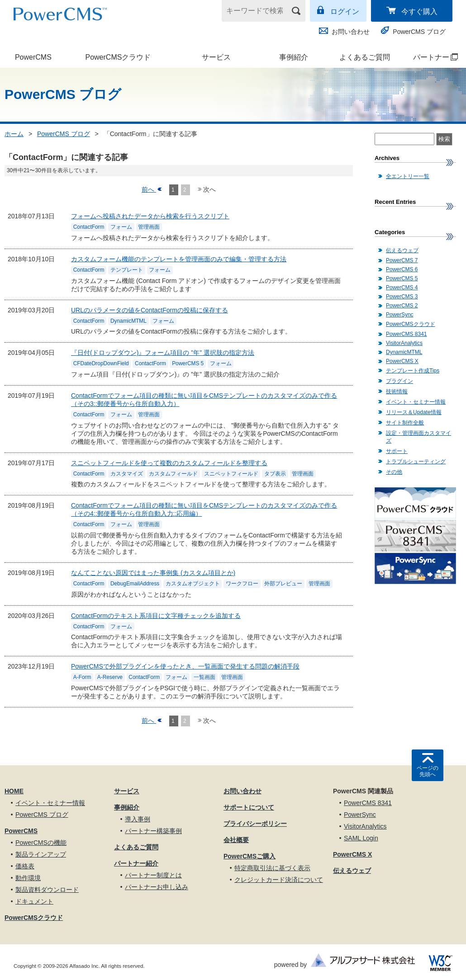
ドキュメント (34, 901)
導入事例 (138, 819)
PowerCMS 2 (402, 306)
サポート (397, 451)
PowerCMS (33, 57)
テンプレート (127, 270)
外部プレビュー (283, 584)
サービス (216, 57)
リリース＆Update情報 (414, 412)
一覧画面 (204, 678)
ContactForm (89, 227)
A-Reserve (110, 678)
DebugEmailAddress (135, 584)
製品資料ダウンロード (47, 890)
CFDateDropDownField (101, 364)
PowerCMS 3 (402, 297)
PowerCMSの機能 (41, 843)
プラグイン (399, 381)
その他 (394, 472)
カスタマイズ (127, 474)
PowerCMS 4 (402, 287)
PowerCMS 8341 (406, 334)
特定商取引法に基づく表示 (272, 868)
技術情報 (397, 391)
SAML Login (361, 838)
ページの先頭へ (428, 771)
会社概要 (236, 840)
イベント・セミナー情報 (416, 402)
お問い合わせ (351, 32)
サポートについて (249, 807)
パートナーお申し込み (157, 887)
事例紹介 (294, 57)
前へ (149, 189)
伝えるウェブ (402, 250)
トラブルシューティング (416, 462)
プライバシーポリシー (255, 824)
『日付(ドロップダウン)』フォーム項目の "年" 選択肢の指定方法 (163, 353)
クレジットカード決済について (279, 880)
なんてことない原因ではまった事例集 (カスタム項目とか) (153, 573)
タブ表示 (275, 474)
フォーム (121, 227)
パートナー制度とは (153, 875)
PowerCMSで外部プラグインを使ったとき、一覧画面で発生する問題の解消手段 (185, 666)
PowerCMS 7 (402, 260)
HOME (14, 791)
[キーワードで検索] (258, 11)
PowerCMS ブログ (419, 32)
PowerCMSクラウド (118, 57)
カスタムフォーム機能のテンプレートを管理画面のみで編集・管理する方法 (179, 259)
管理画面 (149, 227)
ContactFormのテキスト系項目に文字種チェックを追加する (156, 616)
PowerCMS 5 (188, 364)
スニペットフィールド (231, 474)
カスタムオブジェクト (193, 584)
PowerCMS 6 (402, 269)
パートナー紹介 (136, 863)
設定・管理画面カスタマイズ (418, 437)
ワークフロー (242, 584)
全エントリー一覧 (408, 176)
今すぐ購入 (419, 12)
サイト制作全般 (405, 423)
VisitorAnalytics (404, 343)
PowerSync (400, 315)
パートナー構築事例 (153, 831)
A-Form (82, 678)
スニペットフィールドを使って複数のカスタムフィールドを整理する (169, 463)
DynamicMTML (128, 321)
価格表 (25, 866)
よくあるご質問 (365, 57)
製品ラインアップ (41, 854)
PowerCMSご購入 (250, 856)
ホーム (14, 134)
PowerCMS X (402, 361)
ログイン (345, 12)
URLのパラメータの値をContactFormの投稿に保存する (150, 310)
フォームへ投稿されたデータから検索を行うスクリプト (150, 216)
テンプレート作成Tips (413, 371)
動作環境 (28, 878)
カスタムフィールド (173, 474)
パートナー (431, 57)
